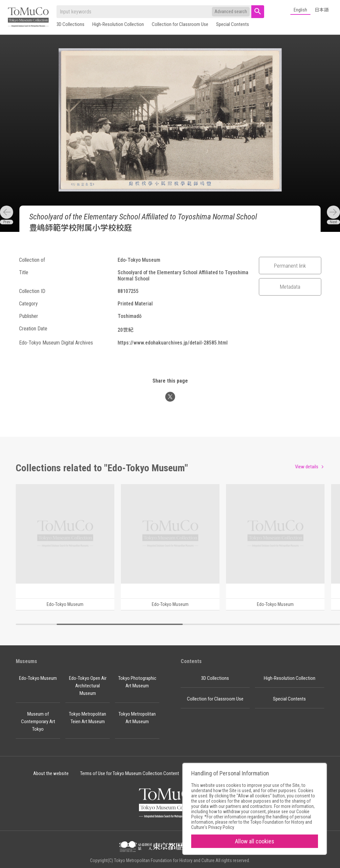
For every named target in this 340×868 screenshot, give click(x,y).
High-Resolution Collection (118, 24)
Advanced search (231, 11)
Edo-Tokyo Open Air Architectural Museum (88, 686)
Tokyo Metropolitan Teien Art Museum (88, 718)
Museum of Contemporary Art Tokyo (38, 722)
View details (307, 467)
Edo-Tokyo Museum (38, 678)
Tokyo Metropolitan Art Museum (137, 718)
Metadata (290, 287)
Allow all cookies (255, 841)
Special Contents (233, 24)
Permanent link (290, 266)
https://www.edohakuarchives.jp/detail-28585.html (173, 343)
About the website (51, 773)
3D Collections (70, 24)
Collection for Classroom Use (180, 24)
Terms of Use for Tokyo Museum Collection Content (130, 773)
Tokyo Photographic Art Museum (137, 682)
